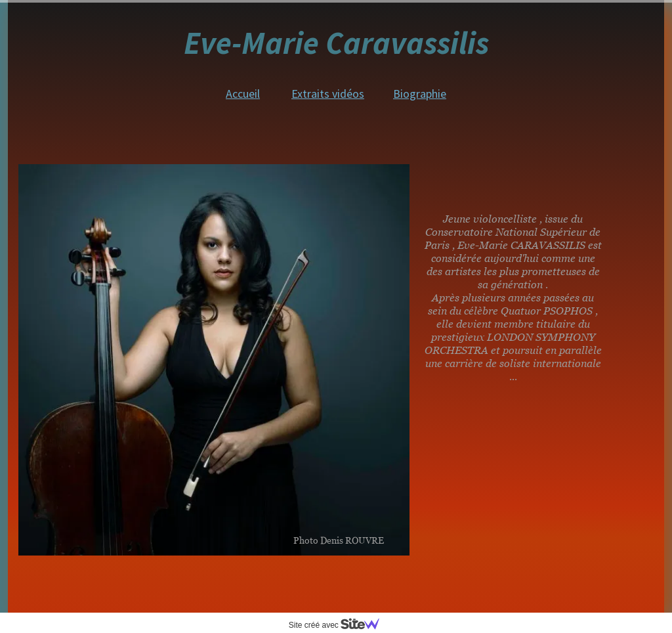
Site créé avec (339, 625)
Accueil (243, 94)
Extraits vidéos (328, 94)
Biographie (420, 94)
